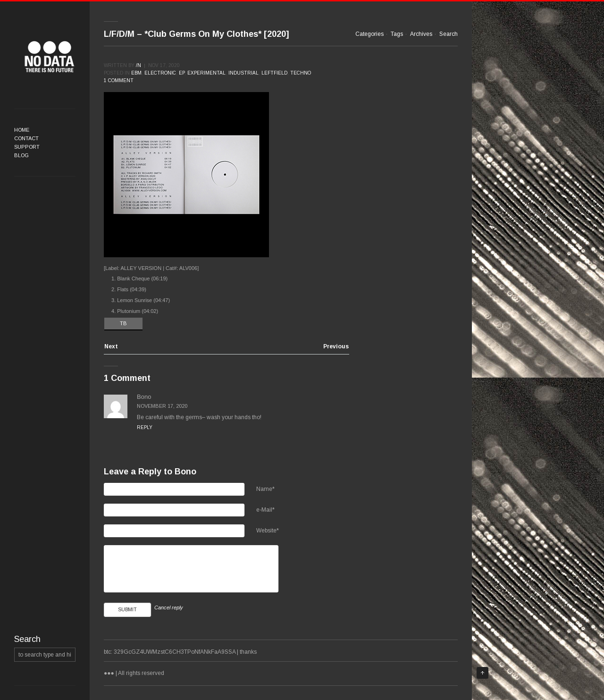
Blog (21, 155)
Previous (336, 347)
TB (123, 323)
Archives (421, 34)
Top (482, 673)
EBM (136, 73)
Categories (369, 34)
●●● (50, 57)
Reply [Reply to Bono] (145, 427)
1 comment (119, 80)
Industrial (243, 73)
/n (138, 65)
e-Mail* (265, 510)
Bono (185, 472)
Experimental (206, 73)
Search (449, 34)
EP (182, 73)
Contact (26, 138)
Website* (268, 531)
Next (111, 347)
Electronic (160, 73)
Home (22, 130)
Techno (301, 73)
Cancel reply (169, 607)
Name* (265, 489)
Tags (397, 34)
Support (27, 147)
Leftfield (274, 73)
